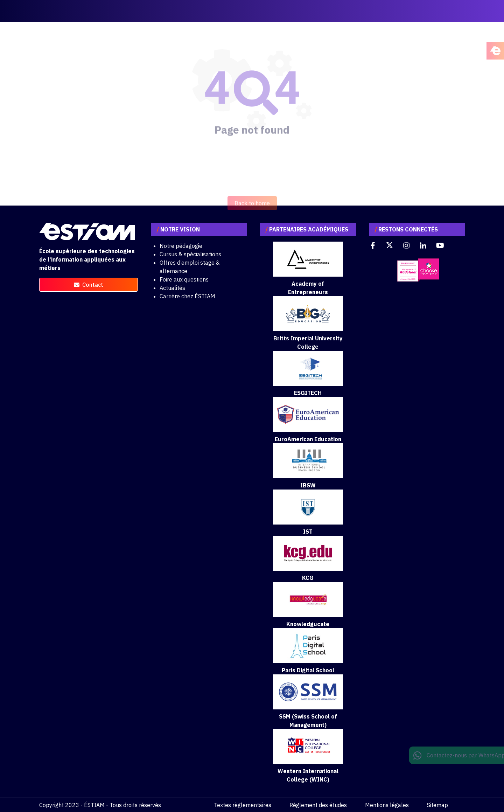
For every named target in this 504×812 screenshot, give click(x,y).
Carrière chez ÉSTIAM (187, 296)
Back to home (252, 213)
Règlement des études (318, 805)
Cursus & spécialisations (190, 254)
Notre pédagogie (181, 246)
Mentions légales (387, 805)
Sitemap (437, 805)
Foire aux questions (184, 279)
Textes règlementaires (243, 805)
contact (89, 285)
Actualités (172, 288)
